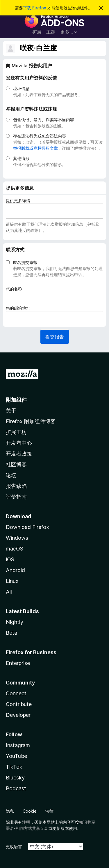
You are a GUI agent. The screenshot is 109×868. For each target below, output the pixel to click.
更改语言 (14, 847)
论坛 (11, 475)
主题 (51, 32)
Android (15, 570)
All (9, 592)
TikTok (14, 767)
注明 (26, 822)
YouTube (16, 756)
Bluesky (15, 778)
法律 (49, 811)
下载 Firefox (35, 8)
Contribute (19, 704)
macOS (15, 549)
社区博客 (16, 464)
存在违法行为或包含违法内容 (40, 136)
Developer (18, 715)
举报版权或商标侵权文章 (35, 148)
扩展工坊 (16, 432)
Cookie (30, 811)
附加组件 (16, 400)
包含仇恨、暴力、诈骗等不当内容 (44, 120)
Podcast (16, 788)
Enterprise (18, 663)
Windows (17, 538)
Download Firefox (27, 527)
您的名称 (16, 289)
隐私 (10, 811)
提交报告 (55, 337)
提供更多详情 (18, 201)
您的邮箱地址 (20, 308)
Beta (11, 633)
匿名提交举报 (25, 262)
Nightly (15, 622)
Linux (12, 581)
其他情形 (21, 158)
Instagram (18, 745)
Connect (16, 693)
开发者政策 (19, 454)
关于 (11, 411)
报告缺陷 (16, 486)
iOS (10, 559)
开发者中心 (19, 443)
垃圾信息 (21, 88)
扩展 (37, 32)
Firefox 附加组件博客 (31, 421)
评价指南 (16, 497)
